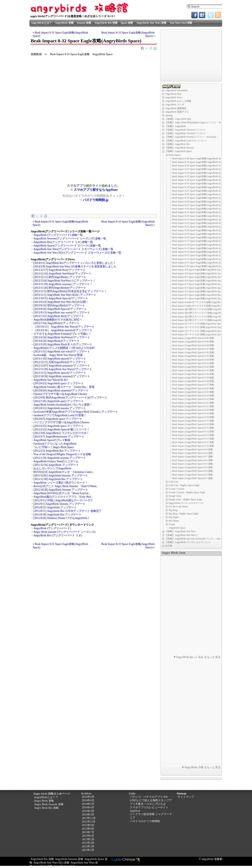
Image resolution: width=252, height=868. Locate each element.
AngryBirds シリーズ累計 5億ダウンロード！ (61, 483)
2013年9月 (88, 825)
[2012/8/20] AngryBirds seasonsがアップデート (61, 390)
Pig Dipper (174, 517)
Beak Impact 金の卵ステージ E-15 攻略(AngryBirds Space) (202, 320)
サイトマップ (186, 797)
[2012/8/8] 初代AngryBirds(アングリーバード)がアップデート (70, 398)
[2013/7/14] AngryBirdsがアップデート (57, 323)
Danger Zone (175, 496)
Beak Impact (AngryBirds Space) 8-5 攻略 (193, 464)
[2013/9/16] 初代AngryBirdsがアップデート (59, 305)
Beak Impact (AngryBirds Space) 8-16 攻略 (193, 424)
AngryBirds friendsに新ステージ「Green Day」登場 (64, 387)
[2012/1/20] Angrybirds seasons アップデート (60, 458)
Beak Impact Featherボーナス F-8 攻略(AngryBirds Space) (201, 306)
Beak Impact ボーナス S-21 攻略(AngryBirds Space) (198, 331)
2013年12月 (89, 818)
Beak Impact (175, 155)
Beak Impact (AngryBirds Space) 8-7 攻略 (193, 457)
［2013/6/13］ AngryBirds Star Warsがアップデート (64, 327)
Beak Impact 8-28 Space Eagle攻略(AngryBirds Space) (199, 202)
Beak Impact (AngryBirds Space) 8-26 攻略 (193, 388)
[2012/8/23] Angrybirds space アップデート (59, 383)
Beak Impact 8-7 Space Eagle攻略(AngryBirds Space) (198, 277)
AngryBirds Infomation (176, 90)
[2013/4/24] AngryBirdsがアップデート (57, 341)
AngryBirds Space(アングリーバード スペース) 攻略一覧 (67, 246)
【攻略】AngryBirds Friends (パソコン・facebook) (191, 137)
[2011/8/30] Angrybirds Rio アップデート (57, 515)
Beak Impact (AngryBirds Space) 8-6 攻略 (193, 460)
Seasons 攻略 (84, 23)
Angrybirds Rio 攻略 (106, 23)
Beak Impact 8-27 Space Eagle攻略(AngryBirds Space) (199, 205)
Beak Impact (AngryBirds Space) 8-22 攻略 (193, 403)
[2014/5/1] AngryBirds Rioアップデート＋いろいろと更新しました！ (75, 263)
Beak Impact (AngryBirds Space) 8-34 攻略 (193, 360)
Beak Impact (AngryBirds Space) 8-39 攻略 (193, 342)
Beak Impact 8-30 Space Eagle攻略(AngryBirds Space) (199, 194)
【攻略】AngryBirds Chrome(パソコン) (185, 133)
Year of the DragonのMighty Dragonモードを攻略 (62, 454)
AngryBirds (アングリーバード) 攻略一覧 (58, 235)
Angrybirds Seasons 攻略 (69, 859)
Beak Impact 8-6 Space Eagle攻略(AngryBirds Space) (198, 281)
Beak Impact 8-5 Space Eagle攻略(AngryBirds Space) (198, 284)
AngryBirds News (174, 97)
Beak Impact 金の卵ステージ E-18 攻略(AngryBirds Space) (202, 309)
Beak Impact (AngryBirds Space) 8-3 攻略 (193, 471)
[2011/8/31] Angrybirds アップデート (55, 507)
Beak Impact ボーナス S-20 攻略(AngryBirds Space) (198, 334)
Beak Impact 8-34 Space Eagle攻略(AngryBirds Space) (199, 180)
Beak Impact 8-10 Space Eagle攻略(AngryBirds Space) (199, 266)
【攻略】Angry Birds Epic (178, 119)
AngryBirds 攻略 (64, 23)
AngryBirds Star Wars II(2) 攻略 (51, 863)
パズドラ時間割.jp (96, 200)
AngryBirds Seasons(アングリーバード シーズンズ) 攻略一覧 (70, 239)
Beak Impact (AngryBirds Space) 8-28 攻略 (193, 381)
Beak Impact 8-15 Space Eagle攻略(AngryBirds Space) (199, 248)
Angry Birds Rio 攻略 (46, 808)
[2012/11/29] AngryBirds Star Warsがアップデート (63, 369)
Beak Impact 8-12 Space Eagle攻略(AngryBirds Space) (199, 259)
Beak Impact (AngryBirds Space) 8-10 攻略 (193, 446)
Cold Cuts (173, 482)
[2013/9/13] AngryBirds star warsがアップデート (62, 313)
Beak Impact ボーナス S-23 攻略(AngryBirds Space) (198, 324)
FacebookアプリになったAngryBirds (55, 444)
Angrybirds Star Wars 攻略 (151, 23)
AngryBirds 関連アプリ (177, 112)
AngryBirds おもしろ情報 (178, 101)
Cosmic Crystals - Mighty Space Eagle (187, 492)
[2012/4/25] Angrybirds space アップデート (59, 426)
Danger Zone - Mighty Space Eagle (185, 499)
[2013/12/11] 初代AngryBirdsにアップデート (60, 277)
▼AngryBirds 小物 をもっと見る (201, 767)
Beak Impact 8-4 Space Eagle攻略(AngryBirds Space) (198, 288)
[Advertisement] (62, 156)
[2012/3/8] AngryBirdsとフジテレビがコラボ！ (61, 433)
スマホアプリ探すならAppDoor (96, 190)
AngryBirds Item (173, 94)
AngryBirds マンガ (175, 105)
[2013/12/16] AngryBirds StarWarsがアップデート (63, 274)
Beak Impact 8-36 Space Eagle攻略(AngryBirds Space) (199, 173)
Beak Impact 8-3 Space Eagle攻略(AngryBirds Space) (198, 291)
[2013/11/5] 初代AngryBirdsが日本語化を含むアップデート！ (70, 291)
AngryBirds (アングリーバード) (52, 528)
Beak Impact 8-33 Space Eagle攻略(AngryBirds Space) (199, 183)
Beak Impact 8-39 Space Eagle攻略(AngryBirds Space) (199, 162)
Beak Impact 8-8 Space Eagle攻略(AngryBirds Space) (198, 273)
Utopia (172, 524)
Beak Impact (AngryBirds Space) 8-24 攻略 (193, 396)
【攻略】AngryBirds (176, 126)
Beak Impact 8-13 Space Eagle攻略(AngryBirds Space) (199, 255)
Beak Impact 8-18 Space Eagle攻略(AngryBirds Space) (199, 237)
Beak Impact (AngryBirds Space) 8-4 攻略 (193, 467)
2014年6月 (88, 800)
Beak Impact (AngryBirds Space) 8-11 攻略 (193, 442)
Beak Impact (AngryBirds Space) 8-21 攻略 (193, 406)
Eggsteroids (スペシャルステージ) (186, 503)
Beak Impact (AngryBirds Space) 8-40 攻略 (193, 338)
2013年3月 (88, 846)
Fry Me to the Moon (178, 507)
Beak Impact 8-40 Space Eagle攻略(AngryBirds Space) (199, 158)
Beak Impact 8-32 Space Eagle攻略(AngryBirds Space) (199, 187)
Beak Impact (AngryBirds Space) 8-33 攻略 (193, 363)
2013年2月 (88, 850)
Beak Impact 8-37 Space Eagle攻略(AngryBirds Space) (199, 169)
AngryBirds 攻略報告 (176, 108)
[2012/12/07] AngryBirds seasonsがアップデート (62, 366)
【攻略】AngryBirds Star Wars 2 (181, 535)
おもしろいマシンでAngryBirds (52, 468)
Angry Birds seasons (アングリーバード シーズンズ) (64, 532)
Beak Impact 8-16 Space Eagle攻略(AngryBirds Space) (199, 245)
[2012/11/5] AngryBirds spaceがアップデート (60, 373)
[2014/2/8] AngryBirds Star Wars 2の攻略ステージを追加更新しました (75, 266)
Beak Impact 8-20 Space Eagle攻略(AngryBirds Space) (199, 230)
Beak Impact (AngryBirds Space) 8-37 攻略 (193, 349)
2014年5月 (88, 804)
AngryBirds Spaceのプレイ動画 (52, 440)
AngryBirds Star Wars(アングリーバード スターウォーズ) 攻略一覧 (73, 249)
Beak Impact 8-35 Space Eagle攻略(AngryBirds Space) (199, 176)
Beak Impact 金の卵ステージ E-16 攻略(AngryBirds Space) (202, 317)
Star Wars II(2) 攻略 (181, 23)
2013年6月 (88, 836)
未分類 (169, 546)
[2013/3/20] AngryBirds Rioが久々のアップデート (63, 344)
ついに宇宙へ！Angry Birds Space (54, 447)
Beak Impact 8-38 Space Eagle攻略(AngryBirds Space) (199, 166)
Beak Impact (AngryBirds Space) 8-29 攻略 (193, 378)
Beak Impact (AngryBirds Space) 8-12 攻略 (193, 439)
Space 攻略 (127, 23)
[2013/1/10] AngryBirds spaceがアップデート (60, 359)
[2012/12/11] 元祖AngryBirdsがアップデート (60, 362)
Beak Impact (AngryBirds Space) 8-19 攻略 (193, 413)
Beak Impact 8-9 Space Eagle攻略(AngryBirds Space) (198, 270)
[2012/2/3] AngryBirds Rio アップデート (57, 451)
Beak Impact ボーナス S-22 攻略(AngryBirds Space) (198, 327)
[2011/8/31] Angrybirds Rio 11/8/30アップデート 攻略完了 (68, 511)
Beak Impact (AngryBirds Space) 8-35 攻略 (193, 356)
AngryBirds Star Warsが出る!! (51, 380)
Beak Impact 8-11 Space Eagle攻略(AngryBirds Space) (199, 263)
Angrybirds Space (177, 528)
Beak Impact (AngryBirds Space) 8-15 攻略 (193, 428)
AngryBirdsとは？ (41, 23)
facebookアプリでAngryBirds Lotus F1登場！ (60, 415)
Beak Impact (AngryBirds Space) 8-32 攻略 (193, 367)
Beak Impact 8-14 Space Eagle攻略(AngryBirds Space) (199, 252)
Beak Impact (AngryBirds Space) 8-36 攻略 (193, 352)
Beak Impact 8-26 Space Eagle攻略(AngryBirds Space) (199, 209)
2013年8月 (88, 829)
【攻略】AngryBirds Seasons (180, 148)
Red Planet (174, 521)
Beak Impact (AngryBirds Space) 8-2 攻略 (193, 475)
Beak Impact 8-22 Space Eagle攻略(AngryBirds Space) (199, 223)
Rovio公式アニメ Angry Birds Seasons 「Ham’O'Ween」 (66, 486)
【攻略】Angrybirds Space (178, 151)
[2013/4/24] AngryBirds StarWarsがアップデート (62, 337)
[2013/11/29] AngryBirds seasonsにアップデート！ (63, 284)
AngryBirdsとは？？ (46, 797)
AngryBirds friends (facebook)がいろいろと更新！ (63, 405)
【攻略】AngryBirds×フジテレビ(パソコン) (188, 542)
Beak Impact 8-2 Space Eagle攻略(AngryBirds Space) (198, 295)
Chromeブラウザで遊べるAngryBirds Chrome (60, 394)
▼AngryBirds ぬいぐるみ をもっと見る (197, 657)
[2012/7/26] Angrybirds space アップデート (59, 401)
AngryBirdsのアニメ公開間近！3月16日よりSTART (64, 348)
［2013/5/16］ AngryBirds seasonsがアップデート (63, 330)
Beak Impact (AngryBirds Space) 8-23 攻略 (193, 399)
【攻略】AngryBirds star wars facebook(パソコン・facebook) (196, 539)
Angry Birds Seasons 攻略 (49, 804)
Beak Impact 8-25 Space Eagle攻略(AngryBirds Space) (199, 212)
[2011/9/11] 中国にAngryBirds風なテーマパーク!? (63, 500)
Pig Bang (173, 510)
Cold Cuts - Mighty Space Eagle (184, 485)
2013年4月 (88, 843)
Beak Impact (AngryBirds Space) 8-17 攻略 (193, 421)
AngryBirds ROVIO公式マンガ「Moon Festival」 (62, 493)
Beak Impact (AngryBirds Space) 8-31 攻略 (193, 370)
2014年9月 (88, 797)
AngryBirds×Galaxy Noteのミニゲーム (56, 461)
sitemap (169, 115)
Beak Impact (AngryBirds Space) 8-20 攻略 (193, 410)
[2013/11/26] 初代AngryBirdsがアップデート (60, 288)
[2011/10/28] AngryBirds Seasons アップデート (61, 490)
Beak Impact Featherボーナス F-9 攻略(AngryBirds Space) (201, 302)
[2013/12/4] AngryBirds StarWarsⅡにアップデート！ (65, 281)
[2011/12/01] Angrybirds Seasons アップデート (61, 476)
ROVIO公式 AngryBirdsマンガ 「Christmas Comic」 (64, 472)
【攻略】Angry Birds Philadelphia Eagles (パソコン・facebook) (197, 122)
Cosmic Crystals (176, 489)
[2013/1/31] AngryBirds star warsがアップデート (62, 352)
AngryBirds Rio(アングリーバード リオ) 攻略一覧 (63, 242)
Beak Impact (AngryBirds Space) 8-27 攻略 (193, 385)
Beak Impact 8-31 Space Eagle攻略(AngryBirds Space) (199, 191)
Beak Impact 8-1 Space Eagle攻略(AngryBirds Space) (198, 298)
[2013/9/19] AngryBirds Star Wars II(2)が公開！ (61, 302)
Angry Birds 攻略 (44, 801)
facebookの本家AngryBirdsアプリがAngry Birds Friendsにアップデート (76, 412)
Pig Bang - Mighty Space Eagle (184, 514)
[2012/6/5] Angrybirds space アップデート (58, 419)
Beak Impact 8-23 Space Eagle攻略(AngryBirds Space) (199, 220)
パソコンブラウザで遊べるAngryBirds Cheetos (61, 422)
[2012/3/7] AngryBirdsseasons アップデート (59, 437)
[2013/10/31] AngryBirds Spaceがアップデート (61, 298)
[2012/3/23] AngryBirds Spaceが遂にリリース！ (62, 429)
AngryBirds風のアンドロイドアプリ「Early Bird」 (64, 497)
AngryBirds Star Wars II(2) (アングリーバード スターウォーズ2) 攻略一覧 (77, 253)
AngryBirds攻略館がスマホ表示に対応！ (58, 320)
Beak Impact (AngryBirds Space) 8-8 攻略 (193, 453)
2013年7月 (88, 832)
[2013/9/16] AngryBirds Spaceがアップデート (60, 309)
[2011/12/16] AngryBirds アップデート (56, 465)
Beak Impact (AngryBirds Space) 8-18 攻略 (193, 417)
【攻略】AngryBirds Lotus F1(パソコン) (186, 141)
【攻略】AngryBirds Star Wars (180, 531)
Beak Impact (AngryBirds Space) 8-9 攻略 (193, 449)
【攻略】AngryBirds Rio (177, 144)
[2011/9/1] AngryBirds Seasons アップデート (59, 504)
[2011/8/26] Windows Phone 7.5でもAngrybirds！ (62, 518)
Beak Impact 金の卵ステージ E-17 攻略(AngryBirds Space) (202, 313)
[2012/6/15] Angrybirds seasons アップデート (60, 408)
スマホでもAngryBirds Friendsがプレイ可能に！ (62, 334)
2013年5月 (88, 839)
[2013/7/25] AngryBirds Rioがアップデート (59, 316)
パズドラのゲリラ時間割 (145, 821)
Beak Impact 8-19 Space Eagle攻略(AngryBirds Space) (199, 234)
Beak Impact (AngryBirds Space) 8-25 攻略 (193, 392)
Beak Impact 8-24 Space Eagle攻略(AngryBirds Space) (199, 216)
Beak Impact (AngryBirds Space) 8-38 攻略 (193, 345)
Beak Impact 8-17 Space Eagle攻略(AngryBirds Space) (199, 241)
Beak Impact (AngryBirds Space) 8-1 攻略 (193, 478)
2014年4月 (88, 807)
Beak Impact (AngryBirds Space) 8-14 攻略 (193, 432)
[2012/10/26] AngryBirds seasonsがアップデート (62, 376)
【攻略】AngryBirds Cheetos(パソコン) (185, 130)
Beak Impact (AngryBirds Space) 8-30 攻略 (193, 374)
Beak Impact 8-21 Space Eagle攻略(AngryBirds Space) (199, 227)
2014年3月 (88, 811)
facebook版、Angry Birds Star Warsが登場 (58, 355)
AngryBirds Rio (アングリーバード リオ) (58, 535)
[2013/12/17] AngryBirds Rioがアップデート (59, 270)
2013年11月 (89, 822)
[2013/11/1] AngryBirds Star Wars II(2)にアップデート (65, 295)
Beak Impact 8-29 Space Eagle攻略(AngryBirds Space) (199, 198)
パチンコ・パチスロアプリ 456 (149, 797)
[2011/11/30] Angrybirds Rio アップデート (58, 479)
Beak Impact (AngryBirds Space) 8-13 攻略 (193, 435)
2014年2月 (88, 815)
